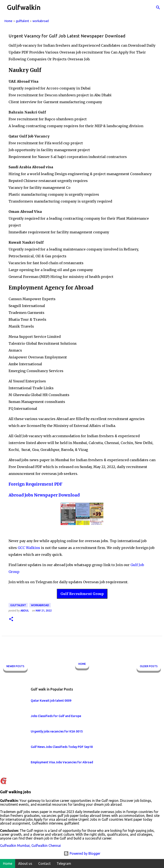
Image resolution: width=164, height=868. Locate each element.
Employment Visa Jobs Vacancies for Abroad (62, 762)
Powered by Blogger (82, 853)
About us (25, 864)
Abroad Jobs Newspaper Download (44, 495)
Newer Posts (15, 666)
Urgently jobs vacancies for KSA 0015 (57, 731)
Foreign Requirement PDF (35, 484)
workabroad (40, 605)
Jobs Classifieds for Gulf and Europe (56, 716)
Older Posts (149, 666)
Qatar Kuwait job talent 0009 (51, 701)
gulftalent (18, 605)
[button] (11, 619)
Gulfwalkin (24, 7)
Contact (44, 864)
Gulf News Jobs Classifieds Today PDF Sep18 (62, 747)
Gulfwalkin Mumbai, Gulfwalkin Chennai (30, 846)
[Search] (158, 7)
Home (82, 664)
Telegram (64, 864)
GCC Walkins (29, 548)
